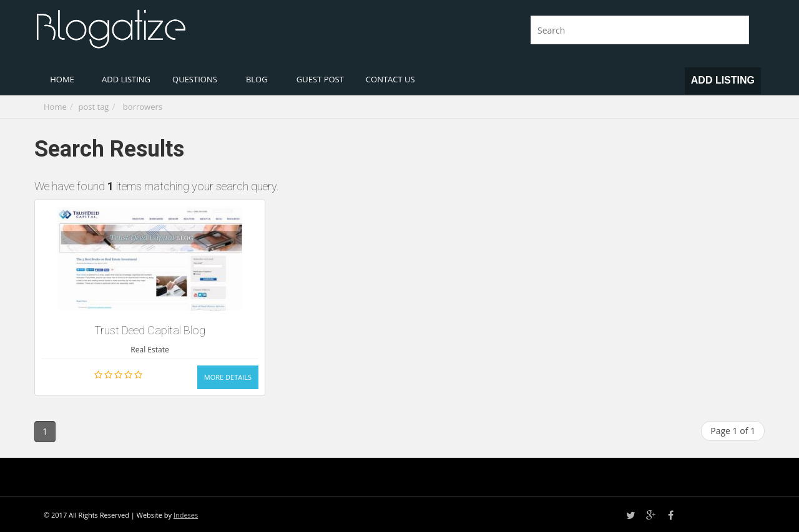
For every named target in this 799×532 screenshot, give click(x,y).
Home (55, 107)
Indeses (186, 515)
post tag (94, 107)
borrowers (143, 107)
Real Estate (150, 350)
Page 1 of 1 (733, 431)
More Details (228, 377)
